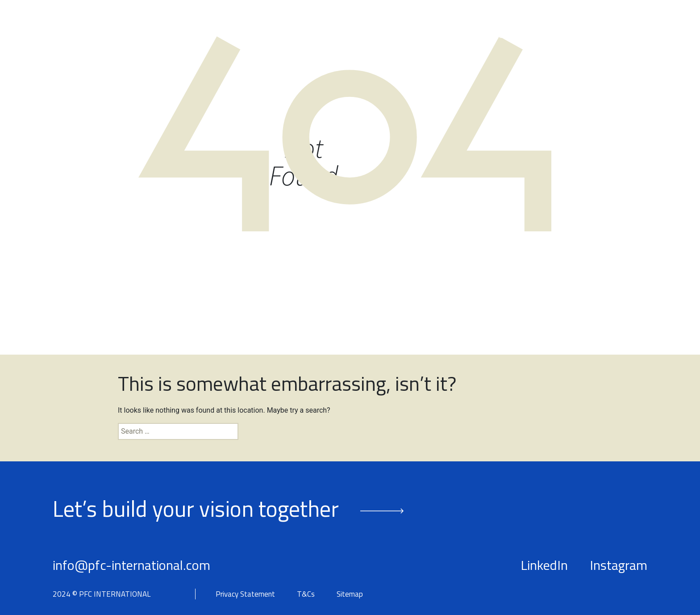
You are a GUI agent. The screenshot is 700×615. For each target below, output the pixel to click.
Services (429, 35)
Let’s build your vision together (196, 508)
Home (268, 35)
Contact (634, 35)
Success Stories (508, 35)
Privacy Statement (245, 594)
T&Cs (306, 594)
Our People (368, 35)
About (312, 35)
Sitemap (350, 594)
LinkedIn (544, 565)
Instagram (619, 565)
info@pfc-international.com (131, 565)
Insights (579, 35)
